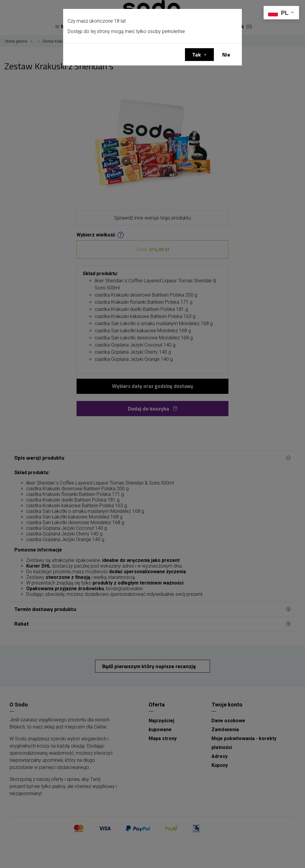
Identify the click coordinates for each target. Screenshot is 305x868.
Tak (196, 55)
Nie (226, 55)
